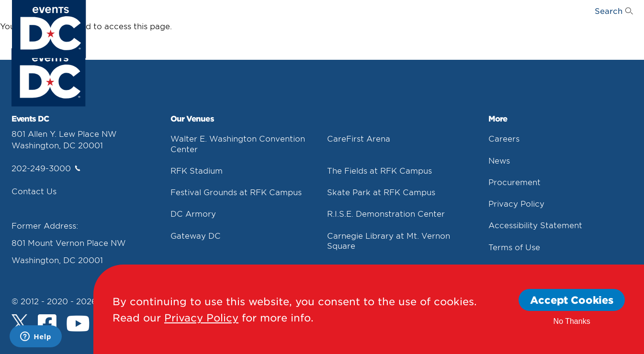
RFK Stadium (197, 170)
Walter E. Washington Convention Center (238, 143)
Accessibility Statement (535, 225)
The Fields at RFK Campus (379, 170)
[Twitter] (20, 323)
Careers (504, 138)
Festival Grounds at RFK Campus (236, 192)
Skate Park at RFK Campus (381, 192)
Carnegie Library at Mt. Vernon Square (389, 240)
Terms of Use (514, 247)
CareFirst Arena (359, 138)
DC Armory (193, 213)
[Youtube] (78, 325)
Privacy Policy (516, 203)
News (499, 160)
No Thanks (572, 321)
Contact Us (34, 191)
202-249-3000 (46, 168)
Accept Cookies (572, 300)
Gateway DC (196, 235)
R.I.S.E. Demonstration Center (386, 213)
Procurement (514, 182)
